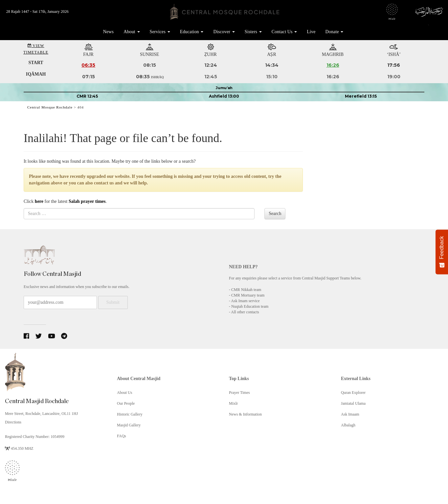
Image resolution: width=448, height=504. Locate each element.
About (132, 32)
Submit (113, 302)
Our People (126, 403)
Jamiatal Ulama (353, 403)
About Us (124, 393)
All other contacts (245, 312)
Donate (335, 32)
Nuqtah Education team (250, 306)
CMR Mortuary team (248, 295)
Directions (13, 422)
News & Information (245, 414)
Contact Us (284, 32)
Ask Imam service (245, 301)
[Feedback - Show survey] (442, 252)
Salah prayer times (87, 201)
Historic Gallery (130, 414)
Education (192, 32)
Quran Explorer (353, 393)
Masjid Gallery (129, 425)
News (108, 32)
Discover (224, 32)
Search (275, 214)
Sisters (253, 32)
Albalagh (348, 425)
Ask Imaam (350, 414)
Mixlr (233, 403)
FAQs (122, 436)
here (39, 201)
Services (160, 32)
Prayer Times (239, 393)
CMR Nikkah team (246, 290)
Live (311, 32)
